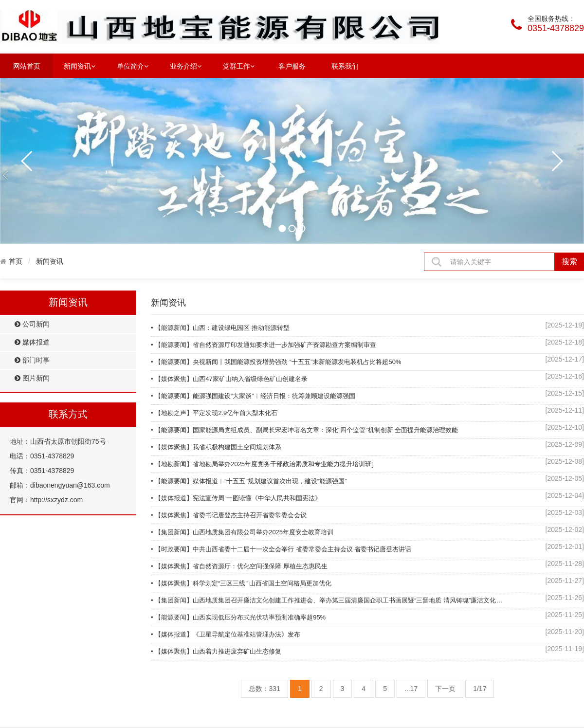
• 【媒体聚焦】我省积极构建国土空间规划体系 (216, 447)
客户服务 (292, 66)
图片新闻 (32, 378)
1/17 (480, 689)
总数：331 (265, 689)
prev (27, 161)
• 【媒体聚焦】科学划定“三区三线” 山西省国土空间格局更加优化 (241, 583)
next (557, 161)
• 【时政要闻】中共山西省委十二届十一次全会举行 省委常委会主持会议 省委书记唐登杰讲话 (281, 549)
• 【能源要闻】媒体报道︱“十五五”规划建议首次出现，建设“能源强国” (249, 481)
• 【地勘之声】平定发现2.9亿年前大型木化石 (214, 413)
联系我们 (345, 66)
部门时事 (32, 360)
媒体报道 (32, 342)
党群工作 (239, 66)
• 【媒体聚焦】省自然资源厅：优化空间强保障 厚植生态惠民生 (239, 566)
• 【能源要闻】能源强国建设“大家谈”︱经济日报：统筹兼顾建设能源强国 (253, 396)
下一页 (445, 689)
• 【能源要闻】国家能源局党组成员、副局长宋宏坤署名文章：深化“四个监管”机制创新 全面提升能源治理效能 (304, 430)
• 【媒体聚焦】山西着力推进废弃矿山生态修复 (216, 651)
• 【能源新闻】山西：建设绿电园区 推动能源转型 (220, 328)
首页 (16, 261)
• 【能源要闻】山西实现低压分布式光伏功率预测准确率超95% (238, 617)
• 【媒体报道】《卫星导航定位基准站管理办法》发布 (226, 634)
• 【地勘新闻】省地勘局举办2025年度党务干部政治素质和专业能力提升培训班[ (262, 464)
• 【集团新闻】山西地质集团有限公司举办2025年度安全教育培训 (242, 532)
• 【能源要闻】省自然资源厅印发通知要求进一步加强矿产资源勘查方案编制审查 (264, 345)
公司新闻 (32, 324)
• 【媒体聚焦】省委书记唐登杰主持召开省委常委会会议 (229, 515)
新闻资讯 (80, 66)
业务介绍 (186, 66)
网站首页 (27, 66)
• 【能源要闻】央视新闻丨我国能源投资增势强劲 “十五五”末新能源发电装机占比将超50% (276, 362)
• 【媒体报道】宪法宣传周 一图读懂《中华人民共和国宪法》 (236, 498)
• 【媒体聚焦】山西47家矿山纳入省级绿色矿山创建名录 (229, 379)
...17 (411, 689)
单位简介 (133, 66)
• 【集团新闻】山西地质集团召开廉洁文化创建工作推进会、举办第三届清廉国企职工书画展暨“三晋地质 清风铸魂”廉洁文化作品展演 (328, 600)
